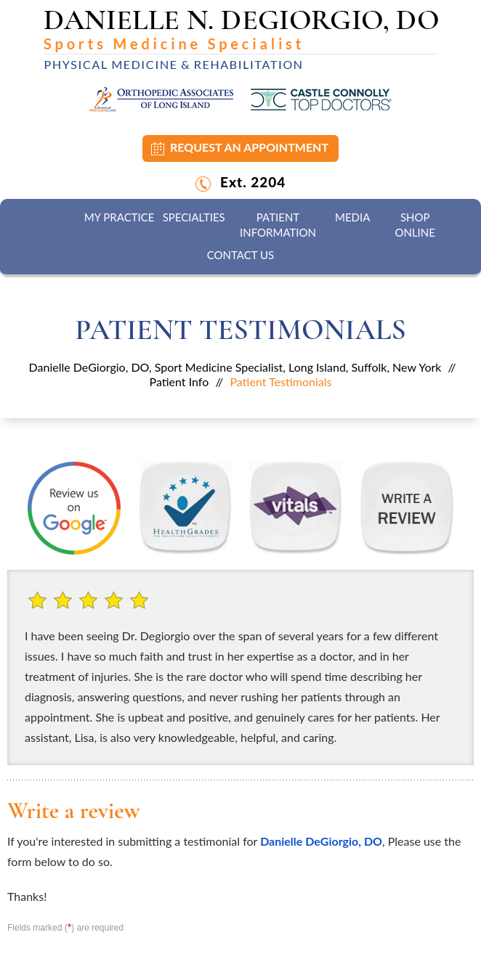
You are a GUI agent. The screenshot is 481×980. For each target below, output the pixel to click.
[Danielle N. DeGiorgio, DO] (241, 39)
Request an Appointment (249, 147)
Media (352, 217)
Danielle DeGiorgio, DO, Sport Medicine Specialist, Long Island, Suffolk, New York (235, 367)
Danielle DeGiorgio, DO (321, 841)
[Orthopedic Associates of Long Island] (161, 99)
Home (57, 218)
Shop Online (415, 225)
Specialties (194, 217)
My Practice (120, 217)
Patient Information (278, 225)
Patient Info (179, 381)
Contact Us (240, 255)
